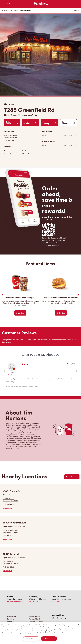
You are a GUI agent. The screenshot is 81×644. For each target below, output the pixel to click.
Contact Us (11, 621)
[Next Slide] (78, 295)
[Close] (79, 625)
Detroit (16, 10)
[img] (66, 618)
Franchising (12, 616)
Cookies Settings (31, 639)
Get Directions (68, 123)
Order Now (20, 313)
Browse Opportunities (15, 601)
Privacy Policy (34, 616)
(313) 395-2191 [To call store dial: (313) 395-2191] (9, 141)
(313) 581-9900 (8, 504)
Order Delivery (30, 123)
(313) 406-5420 (8, 536)
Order (9, 4)
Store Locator (57, 601)
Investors (11, 619)
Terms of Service (35, 619)
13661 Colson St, (11, 500)
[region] (40, 633)
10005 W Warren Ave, (11, 531)
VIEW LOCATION (8, 508)
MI (12, 10)
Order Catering (50, 123)
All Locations (6, 10)
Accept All (49, 639)
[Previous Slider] (3, 295)
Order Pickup (12, 123)
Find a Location (72, 477)
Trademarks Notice (36, 621)
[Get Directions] (22, 136)
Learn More (34, 601)
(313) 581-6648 (8, 567)
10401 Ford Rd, (11, 562)
